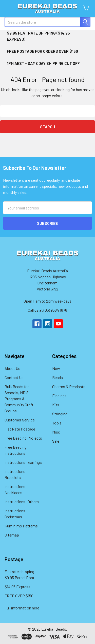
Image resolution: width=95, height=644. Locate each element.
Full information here (22, 608)
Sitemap (12, 535)
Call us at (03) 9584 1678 (48, 310)
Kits (56, 405)
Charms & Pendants (69, 386)
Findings (59, 396)
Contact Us (14, 377)
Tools (57, 423)
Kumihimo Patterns (21, 526)
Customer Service (20, 420)
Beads (58, 377)
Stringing (60, 414)
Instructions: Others (22, 502)
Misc (56, 432)
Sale (56, 441)
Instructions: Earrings (23, 462)
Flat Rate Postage (20, 429)
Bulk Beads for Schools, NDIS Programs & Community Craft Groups (19, 399)
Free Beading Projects (23, 438)
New (56, 368)
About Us (12, 368)
